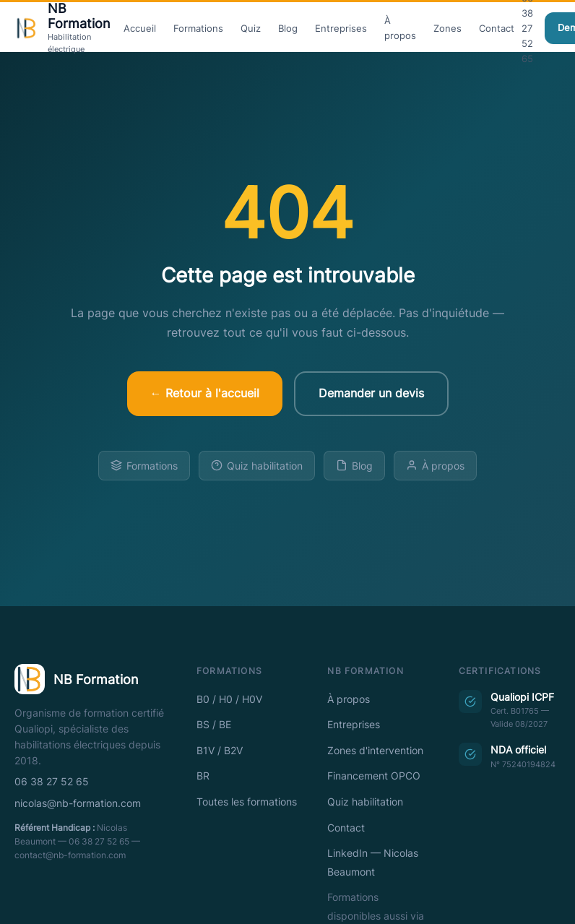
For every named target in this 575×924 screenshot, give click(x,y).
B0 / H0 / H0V (229, 699)
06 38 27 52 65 (52, 782)
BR (203, 776)
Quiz (251, 28)
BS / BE (214, 725)
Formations (198, 28)
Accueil (140, 28)
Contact (497, 28)
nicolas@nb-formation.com (78, 803)
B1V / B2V (220, 751)
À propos (400, 28)
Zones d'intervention (375, 751)
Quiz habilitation (257, 466)
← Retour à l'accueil (205, 393)
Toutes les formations (247, 802)
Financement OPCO (374, 776)
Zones (448, 28)
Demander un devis (371, 393)
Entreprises (341, 28)
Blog (288, 28)
